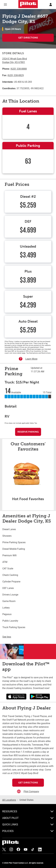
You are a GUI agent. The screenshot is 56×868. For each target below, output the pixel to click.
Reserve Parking (28, 432)
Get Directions (28, 38)
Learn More (31, 359)
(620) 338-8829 (16, 75)
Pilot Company (31, 791)
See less (7, 637)
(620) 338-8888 (19, 69)
